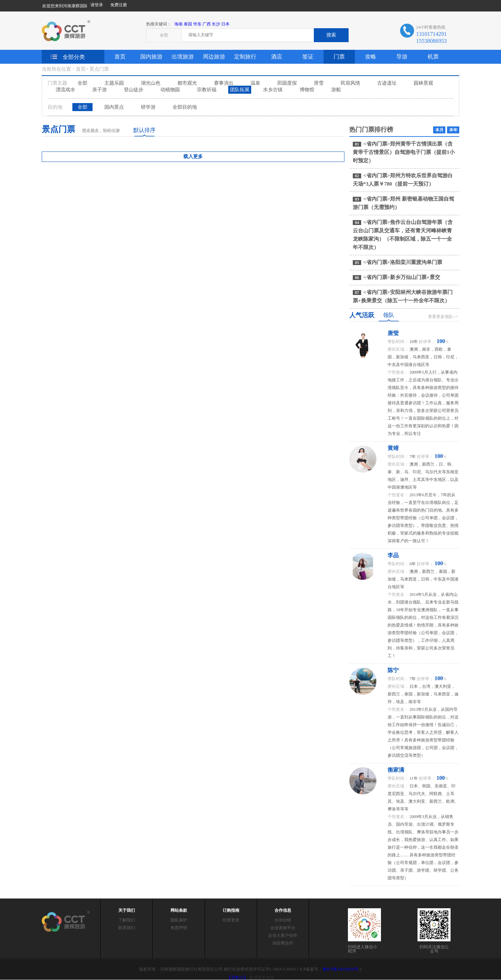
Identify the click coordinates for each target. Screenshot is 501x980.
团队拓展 (240, 90)
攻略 (371, 57)
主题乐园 (114, 83)
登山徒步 (134, 90)
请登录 (97, 5)
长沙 (216, 24)
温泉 (255, 83)
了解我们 (127, 920)
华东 (197, 24)
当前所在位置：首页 (64, 69)
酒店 (277, 57)
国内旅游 (151, 57)
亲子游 (100, 90)
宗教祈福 (207, 90)
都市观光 (187, 83)
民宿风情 (350, 83)
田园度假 (287, 83)
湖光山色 (151, 83)
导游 (402, 57)
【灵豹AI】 (237, 978)
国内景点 (114, 107)
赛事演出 (224, 83)
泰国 (188, 24)
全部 (82, 83)
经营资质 (231, 920)
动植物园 (170, 90)
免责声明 (179, 928)
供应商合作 (283, 943)
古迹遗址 (387, 83)
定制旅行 (245, 57)
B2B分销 (283, 920)
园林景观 (423, 83)
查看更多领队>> (443, 317)
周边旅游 (214, 57)
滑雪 (319, 83)
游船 (336, 90)
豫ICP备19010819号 (340, 969)
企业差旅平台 (283, 928)
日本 (225, 24)
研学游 (148, 107)
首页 (120, 57)
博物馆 (307, 90)
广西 (207, 24)
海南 (178, 24)
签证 (308, 57)
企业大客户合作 (283, 935)
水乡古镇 (273, 90)
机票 (433, 57)
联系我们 (127, 928)
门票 (339, 57)
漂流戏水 (65, 90)
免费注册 (119, 5)
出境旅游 (183, 57)
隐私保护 (179, 920)
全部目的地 (185, 107)
